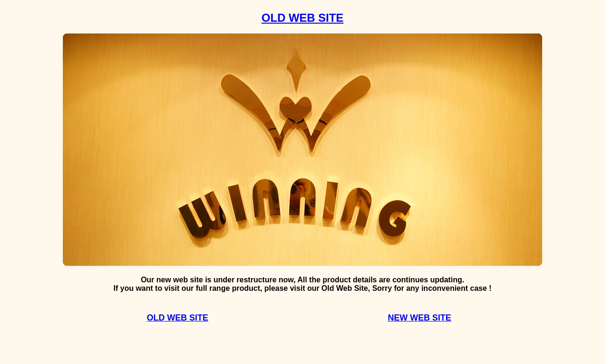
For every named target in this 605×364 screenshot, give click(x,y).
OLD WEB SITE (302, 18)
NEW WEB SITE (420, 318)
